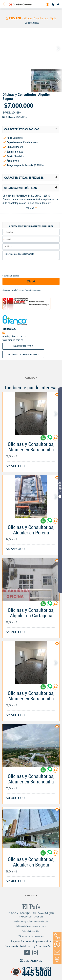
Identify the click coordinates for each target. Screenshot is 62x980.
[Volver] (5, 4)
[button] (31, 129)
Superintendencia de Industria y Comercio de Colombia (31, 946)
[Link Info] (31, 453)
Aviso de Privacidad (31, 932)
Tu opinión (60, 490)
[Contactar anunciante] (55, 439)
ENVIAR (31, 281)
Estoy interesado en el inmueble (31, 255)
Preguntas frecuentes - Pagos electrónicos (31, 941)
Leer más (29, 208)
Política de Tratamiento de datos (29, 290)
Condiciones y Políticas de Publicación (31, 922)
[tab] (31, 129)
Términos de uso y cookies (31, 936)
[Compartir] (58, 5)
